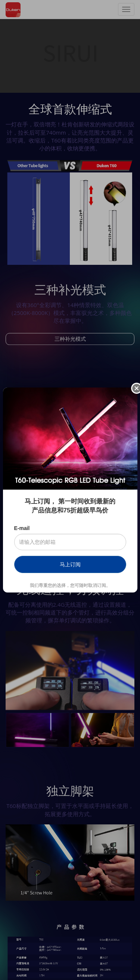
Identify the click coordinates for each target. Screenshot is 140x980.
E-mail (22, 528)
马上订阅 (70, 564)
